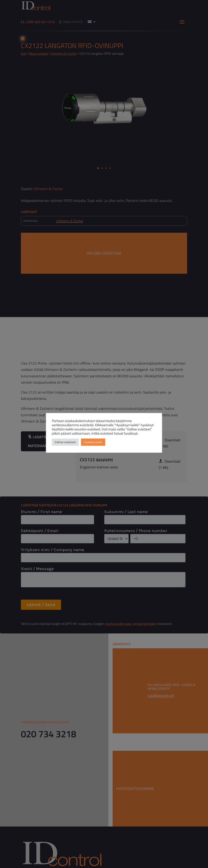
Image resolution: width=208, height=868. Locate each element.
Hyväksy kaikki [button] (93, 442)
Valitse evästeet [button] (65, 442)
